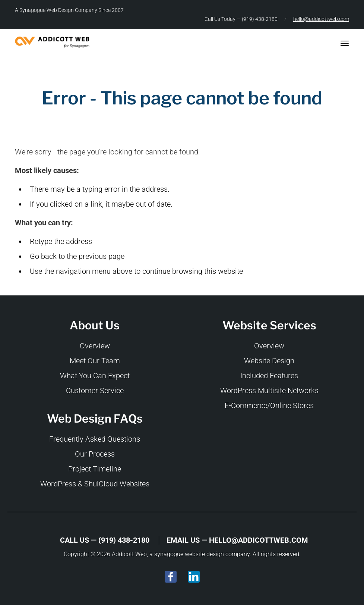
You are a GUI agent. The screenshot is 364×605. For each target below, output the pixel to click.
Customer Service (95, 391)
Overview (95, 346)
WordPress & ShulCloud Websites (95, 484)
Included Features (269, 376)
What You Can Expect (95, 376)
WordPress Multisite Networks (269, 391)
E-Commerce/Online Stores (269, 405)
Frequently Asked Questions (95, 439)
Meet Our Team (95, 361)
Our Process (95, 454)
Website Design (269, 361)
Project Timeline (95, 469)
